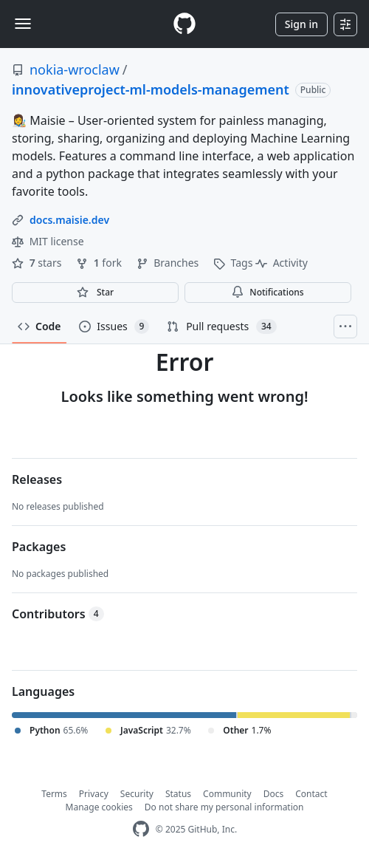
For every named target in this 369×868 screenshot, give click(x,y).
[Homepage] (184, 24)
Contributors (58, 614)
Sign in (301, 24)
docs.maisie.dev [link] (69, 220)
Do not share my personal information (224, 807)
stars (38, 263)
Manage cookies (99, 807)
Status (178, 794)
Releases (37, 479)
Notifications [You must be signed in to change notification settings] (268, 292)
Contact (311, 794)
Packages (39, 547)
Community (227, 794)
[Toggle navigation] (23, 24)
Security (137, 794)
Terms (54, 794)
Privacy (94, 794)
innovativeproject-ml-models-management (151, 89)
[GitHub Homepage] (141, 829)
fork (100, 263)
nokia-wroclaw (75, 69)
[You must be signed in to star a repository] (95, 293)
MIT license (48, 241)
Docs (274, 794)
